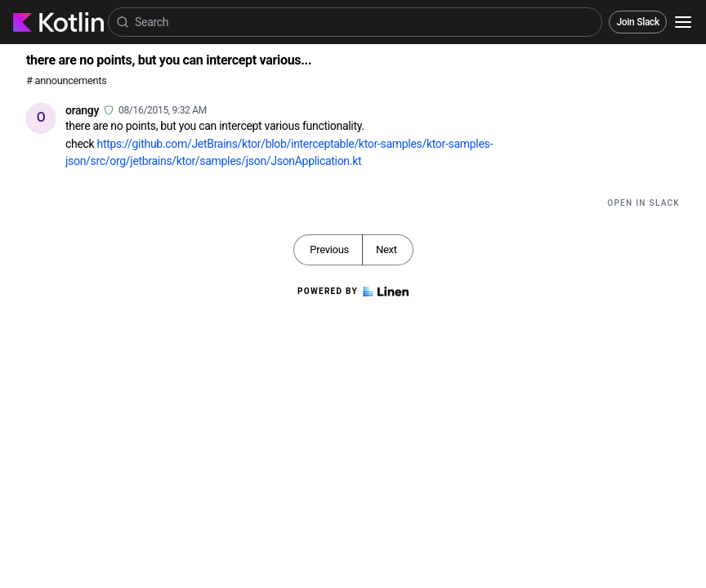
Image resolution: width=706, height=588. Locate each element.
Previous (329, 249)
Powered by (353, 292)
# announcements (66, 80)
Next (387, 249)
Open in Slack (643, 203)
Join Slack (638, 22)
